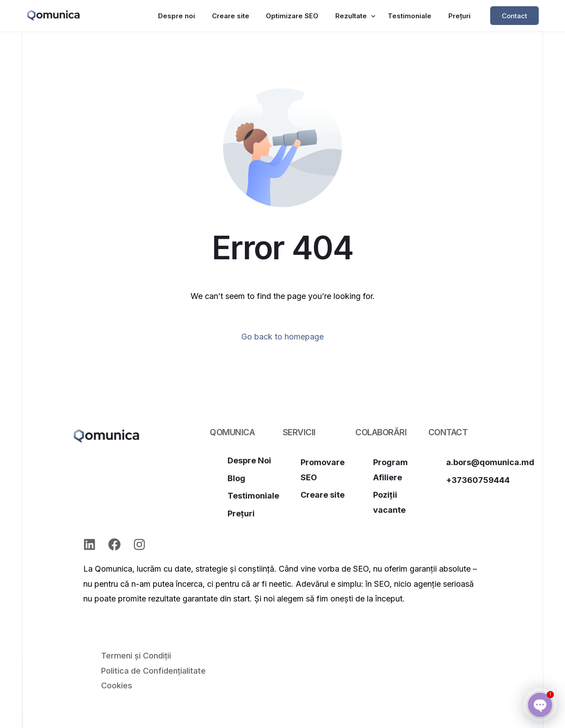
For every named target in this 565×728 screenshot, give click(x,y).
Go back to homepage (282, 337)
